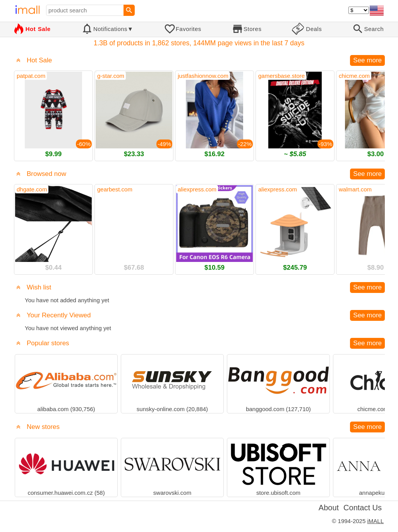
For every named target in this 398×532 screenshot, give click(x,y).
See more (367, 60)
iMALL (375, 521)
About (329, 508)
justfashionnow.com (203, 76)
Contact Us (363, 508)
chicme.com (354, 76)
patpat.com (31, 76)
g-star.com (111, 76)
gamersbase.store (281, 76)
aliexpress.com (197, 189)
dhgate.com (32, 189)
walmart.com (355, 189)
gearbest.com (115, 189)
